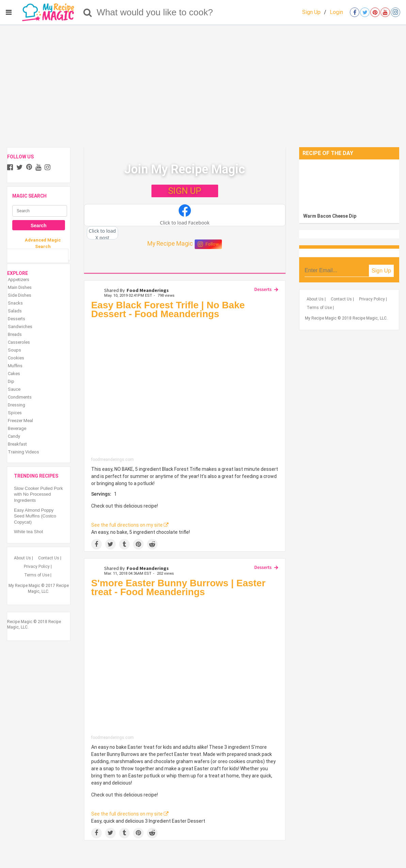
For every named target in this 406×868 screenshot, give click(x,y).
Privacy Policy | (38, 567)
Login (336, 12)
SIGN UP (185, 191)
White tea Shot (28, 532)
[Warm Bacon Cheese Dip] (349, 184)
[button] (185, 215)
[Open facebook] (355, 12)
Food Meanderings (148, 290)
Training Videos (23, 452)
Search (39, 226)
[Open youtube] (385, 12)
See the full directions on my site (130, 525)
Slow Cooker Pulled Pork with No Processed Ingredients (38, 494)
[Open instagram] (395, 12)
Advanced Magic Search (43, 243)
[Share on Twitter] (110, 544)
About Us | (23, 558)
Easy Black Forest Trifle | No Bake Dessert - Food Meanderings (168, 309)
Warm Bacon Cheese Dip (330, 216)
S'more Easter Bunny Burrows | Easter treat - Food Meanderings (178, 587)
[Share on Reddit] (152, 544)
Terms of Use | (38, 575)
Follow (208, 244)
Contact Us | (50, 558)
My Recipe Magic (170, 244)
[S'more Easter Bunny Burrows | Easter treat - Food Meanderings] (185, 668)
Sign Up (311, 12)
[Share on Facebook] (96, 544)
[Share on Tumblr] (124, 544)
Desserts (263, 289)
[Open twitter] (365, 12)
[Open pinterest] (375, 12)
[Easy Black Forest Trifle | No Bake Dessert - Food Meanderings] (185, 390)
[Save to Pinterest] (138, 544)
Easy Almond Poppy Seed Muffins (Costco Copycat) (36, 516)
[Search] (88, 12)
